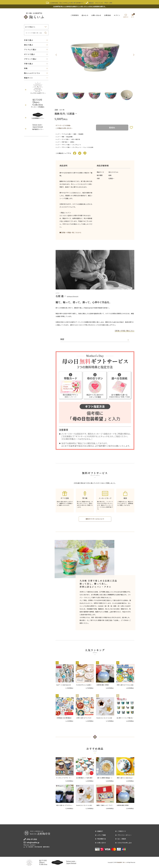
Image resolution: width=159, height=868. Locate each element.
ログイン (117, 15)
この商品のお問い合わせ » (64, 128)
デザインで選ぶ (66, 144)
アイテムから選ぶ (66, 134)
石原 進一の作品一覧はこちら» (125, 330)
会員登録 (107, 15)
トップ (57, 134)
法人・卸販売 (122, 839)
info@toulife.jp (33, 842)
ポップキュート (77, 144)
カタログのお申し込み (125, 843)
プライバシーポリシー (125, 835)
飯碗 (75, 134)
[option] (95, 55)
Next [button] (134, 55)
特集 (63, 136)
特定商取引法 (102, 839)
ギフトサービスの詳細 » (63, 125)
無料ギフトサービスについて (95, 519)
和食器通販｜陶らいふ (122, 862)
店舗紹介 (100, 831)
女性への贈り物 (76, 139)
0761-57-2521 (99, 3)
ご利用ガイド (122, 831)
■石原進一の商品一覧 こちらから (70, 232)
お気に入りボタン (131, 127)
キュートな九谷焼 (88, 147)
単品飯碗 (81, 134)
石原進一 (72, 142)
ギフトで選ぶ (65, 139)
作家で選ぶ (65, 142)
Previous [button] (56, 55)
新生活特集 (69, 136)
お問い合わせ (96, 15)
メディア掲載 (102, 835)
